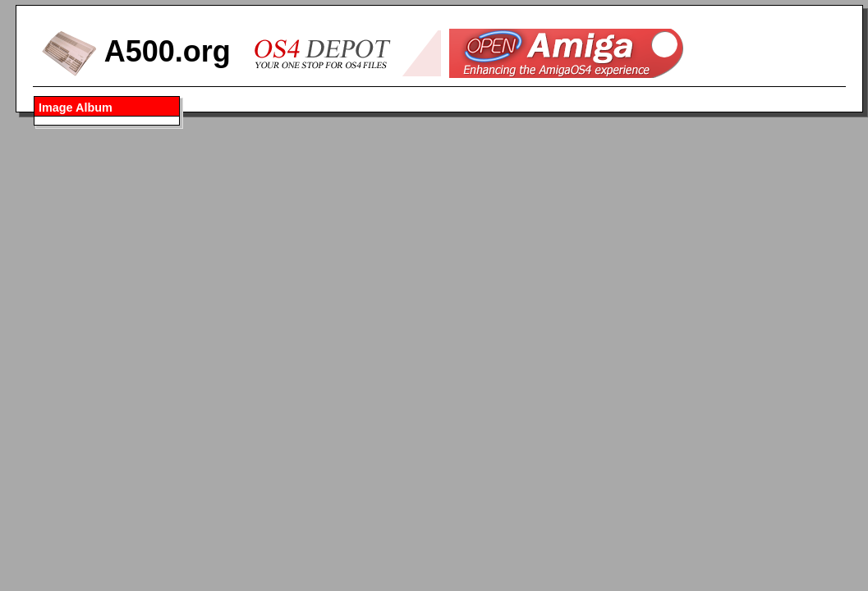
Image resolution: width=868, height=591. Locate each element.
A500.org (136, 51)
